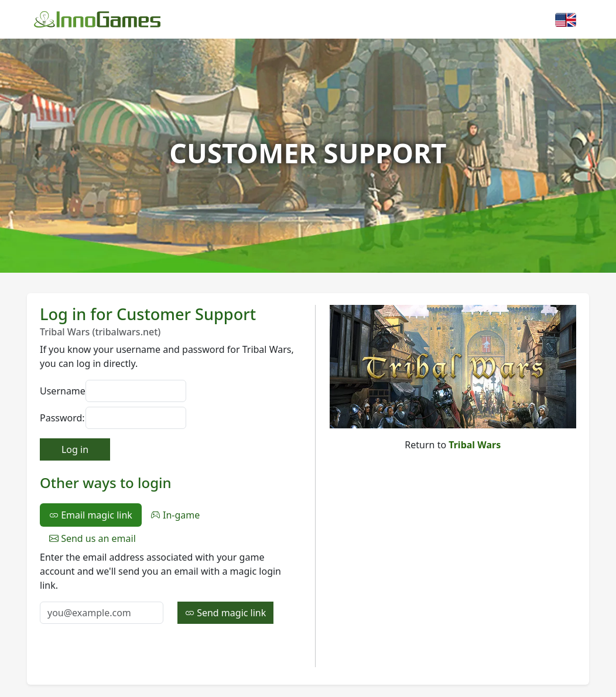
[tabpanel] (170, 587)
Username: (59, 391)
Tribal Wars (475, 445)
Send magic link (225, 613)
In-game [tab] (175, 515)
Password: (59, 418)
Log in (75, 449)
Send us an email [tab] (93, 538)
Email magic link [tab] (91, 515)
